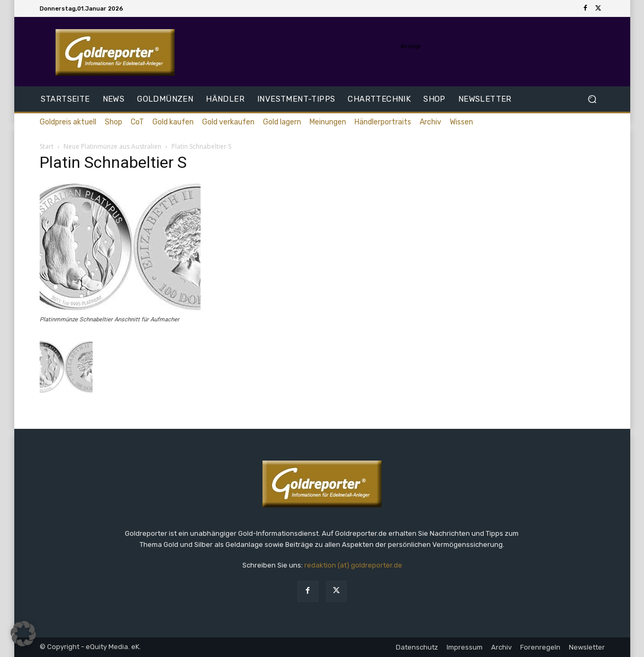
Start (47, 146)
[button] (592, 99)
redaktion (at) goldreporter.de (353, 565)
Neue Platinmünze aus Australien (112, 146)
